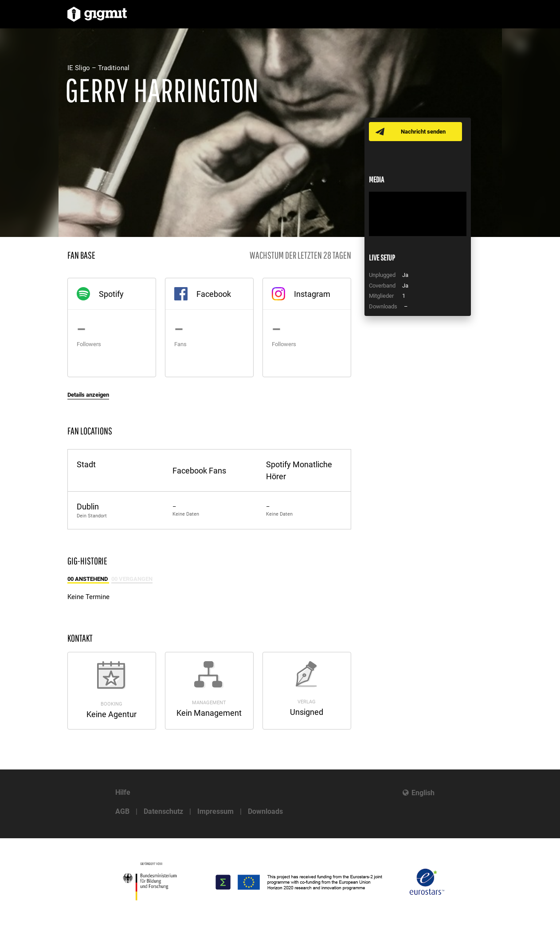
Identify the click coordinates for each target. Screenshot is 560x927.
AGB (122, 811)
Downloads (265, 811)
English (423, 793)
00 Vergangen (132, 579)
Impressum (215, 811)
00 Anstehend (88, 579)
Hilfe (123, 792)
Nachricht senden (423, 132)
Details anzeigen (88, 395)
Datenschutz (163, 811)
